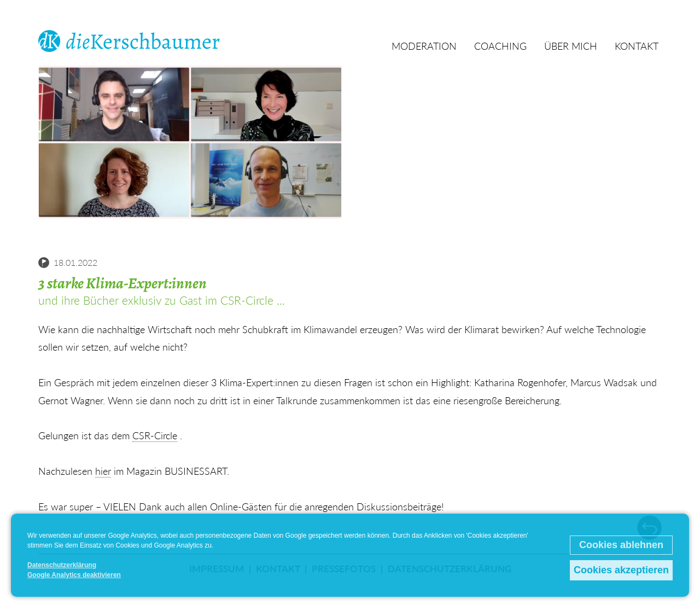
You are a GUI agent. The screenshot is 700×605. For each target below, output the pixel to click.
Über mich (571, 46)
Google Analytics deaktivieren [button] (74, 575)
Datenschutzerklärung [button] (62, 565)
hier (103, 471)
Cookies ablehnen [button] (621, 545)
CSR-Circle (155, 435)
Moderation (424, 46)
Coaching (500, 46)
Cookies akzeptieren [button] (621, 570)
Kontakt (637, 46)
